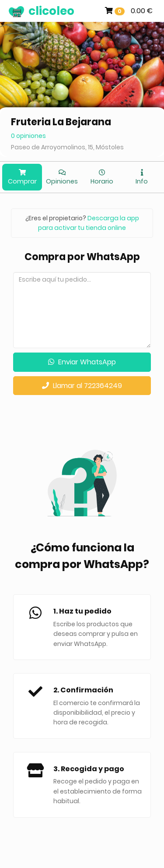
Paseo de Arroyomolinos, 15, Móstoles (67, 147)
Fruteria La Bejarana (61, 122)
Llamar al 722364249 (82, 386)
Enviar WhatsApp (82, 362)
